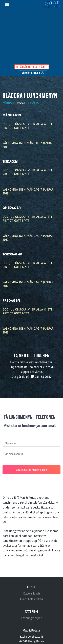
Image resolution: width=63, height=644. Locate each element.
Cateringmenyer (32, 618)
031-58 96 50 (41, 377)
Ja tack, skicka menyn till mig (32, 470)
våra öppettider (33, 73)
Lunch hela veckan (32, 599)
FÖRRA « (8, 103)
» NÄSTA (33, 103)
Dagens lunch (32, 593)
